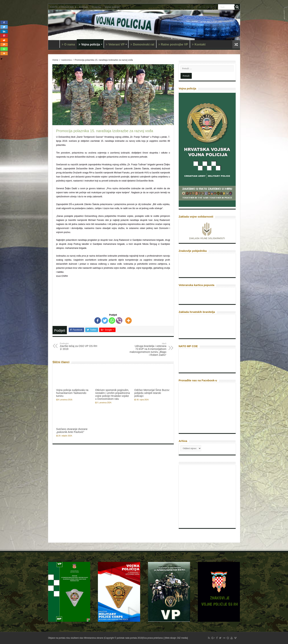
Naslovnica (55, 44)
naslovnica (67, 60)
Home (55, 60)
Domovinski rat (142, 44)
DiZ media (182, 638)
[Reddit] (4, 40)
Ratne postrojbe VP (173, 44)
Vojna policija (112, 7)
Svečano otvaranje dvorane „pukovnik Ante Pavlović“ (72, 430)
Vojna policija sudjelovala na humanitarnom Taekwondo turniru (72, 393)
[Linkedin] (4, 31)
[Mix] (4, 45)
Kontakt (83, 7)
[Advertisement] (208, 498)
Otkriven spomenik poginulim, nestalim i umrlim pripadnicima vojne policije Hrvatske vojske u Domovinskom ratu (112, 394)
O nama (96, 7)
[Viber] (119, 321)
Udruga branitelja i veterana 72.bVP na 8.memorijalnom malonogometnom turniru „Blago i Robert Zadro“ (148, 349)
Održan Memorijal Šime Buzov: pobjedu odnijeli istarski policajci (152, 393)
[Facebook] (98, 321)
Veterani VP (115, 44)
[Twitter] (105, 321)
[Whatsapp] (112, 321)
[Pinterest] (4, 36)
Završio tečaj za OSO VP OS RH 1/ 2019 (79, 346)
